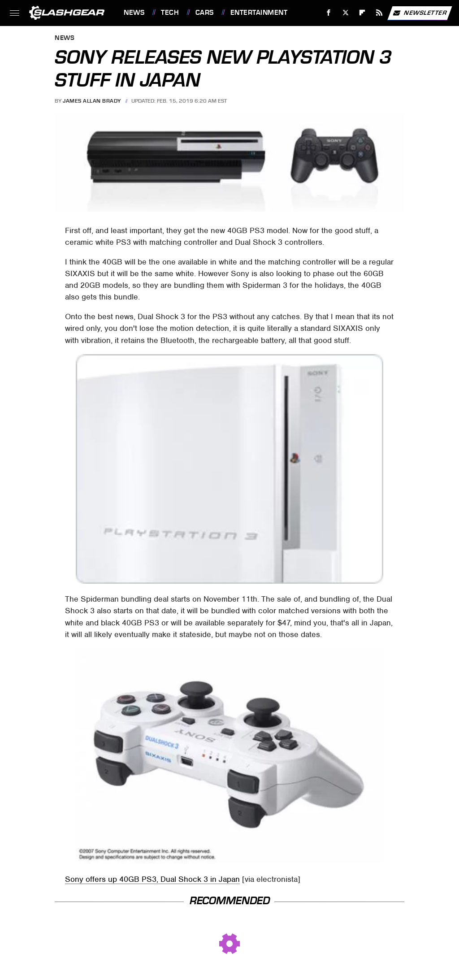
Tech (170, 13)
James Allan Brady (92, 101)
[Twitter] (345, 13)
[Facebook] (329, 13)
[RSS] (379, 13)
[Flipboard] (362, 13)
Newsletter (420, 13)
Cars (205, 13)
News (134, 13)
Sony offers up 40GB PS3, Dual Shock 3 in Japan (152, 879)
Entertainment (259, 13)
